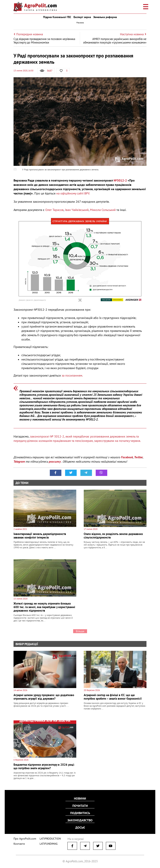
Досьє (80, 827)
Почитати (80, 806)
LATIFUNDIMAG (46, 843)
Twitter (138, 457)
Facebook (127, 457)
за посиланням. (72, 375)
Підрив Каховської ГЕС (57, 17)
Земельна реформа (105, 17)
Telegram (19, 461)
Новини (80, 799)
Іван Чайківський (77, 210)
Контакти (18, 843)
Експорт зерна (82, 17)
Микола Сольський (103, 210)
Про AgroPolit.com (24, 838)
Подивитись (80, 813)
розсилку (55, 461)
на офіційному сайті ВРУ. (73, 193)
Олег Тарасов (54, 210)
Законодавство (80, 820)
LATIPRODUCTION (47, 838)
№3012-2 (120, 180)
